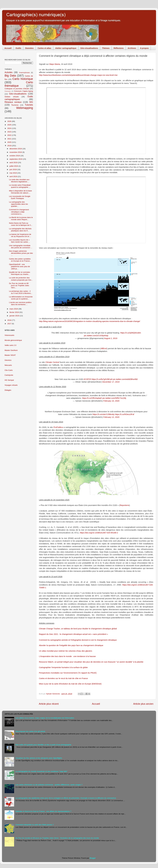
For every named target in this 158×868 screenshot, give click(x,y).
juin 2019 (13, 169)
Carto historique (23, 79)
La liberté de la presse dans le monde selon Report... (21, 218)
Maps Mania (55, 64)
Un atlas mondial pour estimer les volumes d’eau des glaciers (66, 651)
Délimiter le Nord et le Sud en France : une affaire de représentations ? (43, 811)
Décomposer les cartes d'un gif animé (30, 731)
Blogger (93, 858)
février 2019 (14, 312)
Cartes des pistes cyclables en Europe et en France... (20, 260)
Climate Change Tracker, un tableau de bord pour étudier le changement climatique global (78, 629)
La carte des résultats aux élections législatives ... (19, 181)
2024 (10, 128)
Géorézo (8, 360)
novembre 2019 (16, 152)
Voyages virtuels (11, 385)
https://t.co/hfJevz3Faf (124, 414)
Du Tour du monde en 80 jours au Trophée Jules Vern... (19, 285)
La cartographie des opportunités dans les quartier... (18, 204)
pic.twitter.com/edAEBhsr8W (125, 379)
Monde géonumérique (13, 340)
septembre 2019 (16, 159)
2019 (10, 146)
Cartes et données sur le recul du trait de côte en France (63, 678)
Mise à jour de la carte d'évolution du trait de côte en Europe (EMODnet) (70, 684)
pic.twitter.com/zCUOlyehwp (96, 336)
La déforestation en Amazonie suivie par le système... (21, 298)
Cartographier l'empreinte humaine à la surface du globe (63, 667)
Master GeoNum (11, 350)
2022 (10, 135)
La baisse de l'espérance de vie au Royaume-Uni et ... (20, 235)
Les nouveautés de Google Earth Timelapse (20, 197)
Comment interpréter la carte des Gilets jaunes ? (34, 825)
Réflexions (119, 48)
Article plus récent (49, 704)
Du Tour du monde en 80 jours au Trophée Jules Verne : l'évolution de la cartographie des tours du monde (57, 838)
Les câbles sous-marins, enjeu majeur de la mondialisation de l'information (45, 718)
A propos (144, 48)
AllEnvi (104, 348)
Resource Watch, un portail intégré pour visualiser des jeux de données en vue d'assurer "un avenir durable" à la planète (91, 662)
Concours (8, 91)
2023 (10, 132)
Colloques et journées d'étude (17, 89)
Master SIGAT (10, 355)
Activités (9, 72)
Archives (132, 48)
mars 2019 (14, 309)
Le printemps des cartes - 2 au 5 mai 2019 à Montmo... (21, 292)
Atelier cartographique (66, 48)
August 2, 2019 (111, 338)
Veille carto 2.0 (10, 345)
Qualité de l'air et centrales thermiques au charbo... (20, 273)
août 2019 (14, 163)
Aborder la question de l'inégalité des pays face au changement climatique (71, 645)
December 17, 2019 (111, 382)
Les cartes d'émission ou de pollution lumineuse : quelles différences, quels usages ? (49, 785)
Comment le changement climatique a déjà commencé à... (19, 212)
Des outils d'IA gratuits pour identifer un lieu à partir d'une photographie (43, 745)
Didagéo (8, 390)
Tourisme (15, 105)
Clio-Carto (9, 370)
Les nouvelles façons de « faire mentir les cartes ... (20, 241)
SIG (31, 102)
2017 (10, 324)
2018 (10, 320)
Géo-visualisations (89, 48)
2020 (10, 142)
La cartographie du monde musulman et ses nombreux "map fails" (41, 771)
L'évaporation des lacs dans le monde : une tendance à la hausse (67, 656)
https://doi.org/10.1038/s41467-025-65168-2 (99, 533)
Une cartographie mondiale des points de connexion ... (21, 247)
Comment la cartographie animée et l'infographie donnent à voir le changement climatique (78, 640)
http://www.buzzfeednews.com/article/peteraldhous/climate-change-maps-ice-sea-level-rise (78, 75)
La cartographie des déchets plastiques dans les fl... (20, 230)
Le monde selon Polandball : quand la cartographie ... (20, 186)
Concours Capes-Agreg (23, 91)
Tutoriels (29, 105)
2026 (10, 121)
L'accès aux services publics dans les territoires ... (20, 303)
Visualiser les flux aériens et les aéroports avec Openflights (39, 758)
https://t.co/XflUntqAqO (92, 398)
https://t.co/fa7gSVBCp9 (102, 379)
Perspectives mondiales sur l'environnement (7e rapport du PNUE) (68, 673)
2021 (10, 139)
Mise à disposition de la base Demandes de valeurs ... (20, 192)
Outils (18, 48)
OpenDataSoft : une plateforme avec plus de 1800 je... (19, 266)
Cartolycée (9, 375)
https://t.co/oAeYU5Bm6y (103, 414)
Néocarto (8, 365)
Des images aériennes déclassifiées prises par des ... (21, 253)
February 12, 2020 (111, 417)
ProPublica (58, 427)
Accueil (8, 48)
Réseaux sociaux (13, 102)
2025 (10, 125)
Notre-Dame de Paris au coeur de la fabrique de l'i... (21, 224)
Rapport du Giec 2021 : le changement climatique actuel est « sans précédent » (73, 634)
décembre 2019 (16, 149)
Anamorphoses (24, 73)
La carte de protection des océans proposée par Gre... (21, 279)
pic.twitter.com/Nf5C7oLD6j (114, 398)
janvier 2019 (15, 316)
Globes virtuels (12, 97)
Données (29, 48)
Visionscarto (9, 335)
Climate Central (52, 362)
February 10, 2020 (111, 401)
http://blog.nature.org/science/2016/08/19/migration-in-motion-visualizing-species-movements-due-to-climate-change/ (90, 321)
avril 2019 (14, 176)
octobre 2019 (15, 156)
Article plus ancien (143, 704)
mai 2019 (13, 173)
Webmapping (25, 108)
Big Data (10, 76)
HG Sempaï (9, 380)
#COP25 (87, 379)
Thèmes (106, 48)
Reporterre (124, 505)
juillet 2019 (14, 166)
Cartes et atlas (44, 48)
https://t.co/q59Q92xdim (131, 333)
